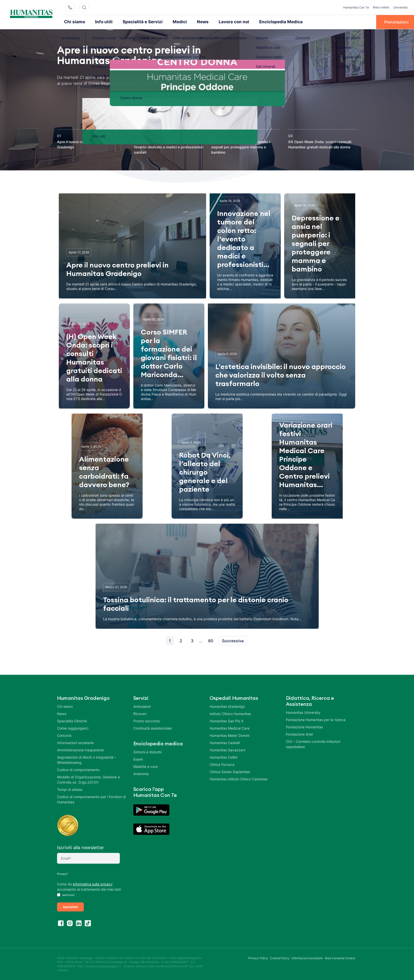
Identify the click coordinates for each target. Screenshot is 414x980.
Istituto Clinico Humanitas (230, 713)
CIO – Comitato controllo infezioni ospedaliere (313, 744)
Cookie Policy (280, 958)
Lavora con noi (222, 22)
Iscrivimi (70, 906)
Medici (170, 22)
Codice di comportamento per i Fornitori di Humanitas (91, 799)
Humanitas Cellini (224, 757)
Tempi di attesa (70, 789)
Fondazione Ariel (299, 734)
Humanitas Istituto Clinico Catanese (239, 778)
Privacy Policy (258, 958)
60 (211, 640)
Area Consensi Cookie (340, 958)
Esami (138, 759)
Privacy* (63, 873)
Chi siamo (74, 22)
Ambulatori (142, 706)
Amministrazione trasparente (80, 749)
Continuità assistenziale (152, 728)
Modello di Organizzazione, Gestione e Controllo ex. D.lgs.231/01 (88, 779)
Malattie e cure (145, 766)
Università (400, 7)
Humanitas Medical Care (230, 728)
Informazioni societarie (75, 742)
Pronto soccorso (147, 720)
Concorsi (64, 735)
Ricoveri (140, 713)
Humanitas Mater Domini (230, 735)
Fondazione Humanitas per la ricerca (316, 719)
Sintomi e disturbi (147, 751)
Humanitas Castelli (225, 742)
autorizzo (66, 894)
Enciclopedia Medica (265, 22)
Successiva (233, 640)
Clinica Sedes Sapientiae (230, 771)
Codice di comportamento (78, 769)
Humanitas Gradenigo (227, 706)
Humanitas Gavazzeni (227, 749)
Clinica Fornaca (222, 764)
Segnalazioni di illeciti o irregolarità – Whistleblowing (87, 759)
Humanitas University (303, 712)
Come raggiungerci (73, 728)
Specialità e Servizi (136, 22)
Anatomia (141, 773)
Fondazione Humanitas (304, 726)
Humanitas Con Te (356, 7)
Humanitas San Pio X (227, 720)
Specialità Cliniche (72, 720)
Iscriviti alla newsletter (81, 847)
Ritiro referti (381, 7)
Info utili (101, 22)
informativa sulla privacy (93, 884)
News (192, 22)
